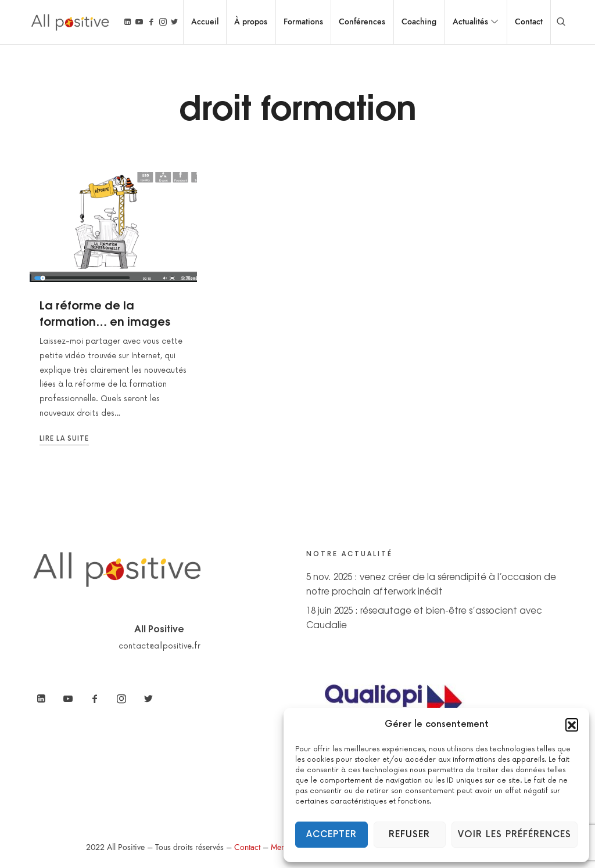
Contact (247, 847)
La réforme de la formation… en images (105, 312)
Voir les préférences (515, 835)
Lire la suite (64, 439)
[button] (572, 725)
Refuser (409, 835)
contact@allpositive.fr (159, 646)
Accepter (331, 835)
